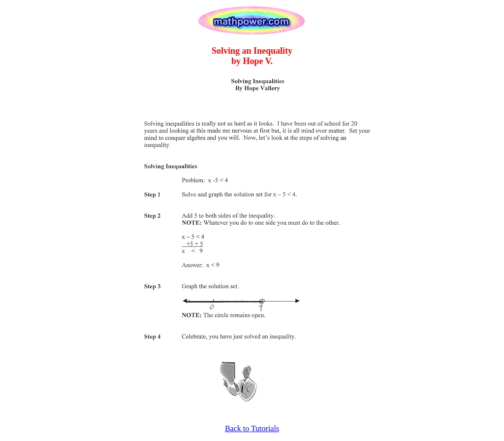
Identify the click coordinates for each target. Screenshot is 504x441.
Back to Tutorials (252, 428)
